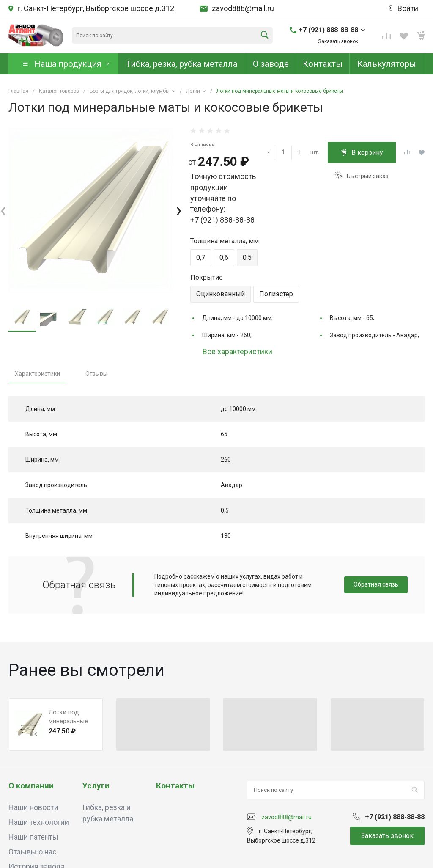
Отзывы (96, 374)
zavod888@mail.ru (243, 8)
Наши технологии (39, 822)
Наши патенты (33, 837)
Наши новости (33, 807)
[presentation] (3, 210)
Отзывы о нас (33, 852)
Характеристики (37, 374)
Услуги (96, 786)
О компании (31, 786)
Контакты (175, 786)
